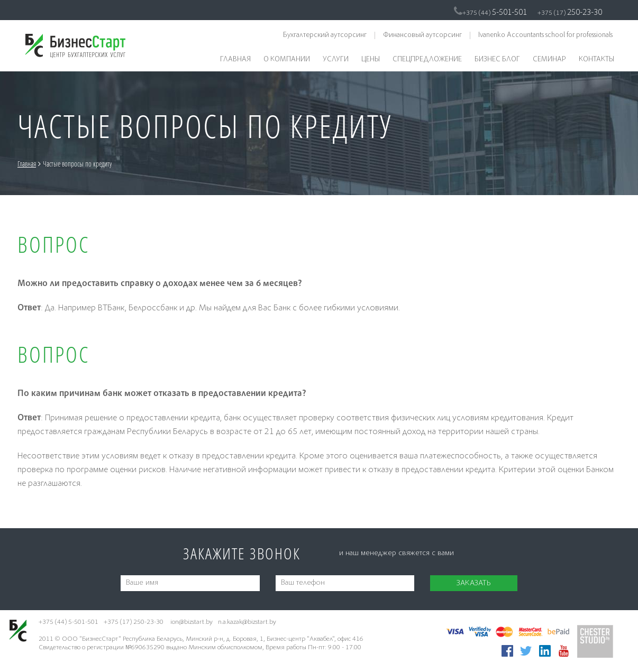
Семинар (549, 60)
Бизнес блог (497, 60)
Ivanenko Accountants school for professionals (545, 35)
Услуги (336, 60)
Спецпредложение (427, 60)
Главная (235, 60)
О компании (287, 60)
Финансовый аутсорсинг (422, 35)
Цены (371, 60)
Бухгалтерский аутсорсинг (325, 35)
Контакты (596, 60)
